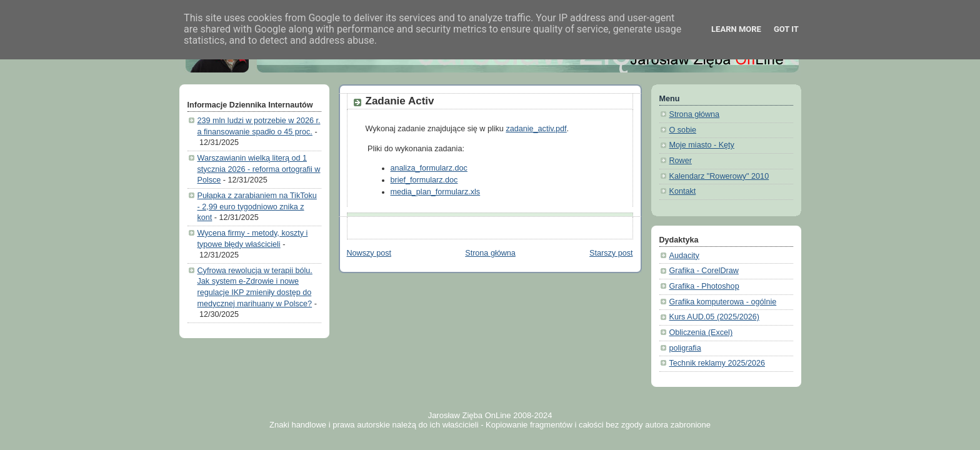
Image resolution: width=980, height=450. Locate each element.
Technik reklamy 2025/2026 (717, 363)
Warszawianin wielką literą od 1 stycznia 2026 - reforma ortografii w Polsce (259, 169)
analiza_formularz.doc (429, 168)
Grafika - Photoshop (704, 286)
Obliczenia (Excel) (701, 332)
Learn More (736, 29)
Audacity (684, 256)
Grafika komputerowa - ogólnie (723, 302)
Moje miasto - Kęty (702, 145)
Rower (681, 161)
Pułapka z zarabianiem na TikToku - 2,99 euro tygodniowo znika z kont (257, 207)
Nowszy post (369, 253)
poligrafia (685, 348)
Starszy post (611, 253)
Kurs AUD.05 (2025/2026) (714, 317)
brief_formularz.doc (424, 180)
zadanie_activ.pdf (536, 129)
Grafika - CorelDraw (704, 271)
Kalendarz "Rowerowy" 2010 (719, 176)
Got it (786, 29)
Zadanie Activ (400, 101)
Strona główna (490, 253)
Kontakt (683, 191)
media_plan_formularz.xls (436, 192)
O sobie (683, 130)
